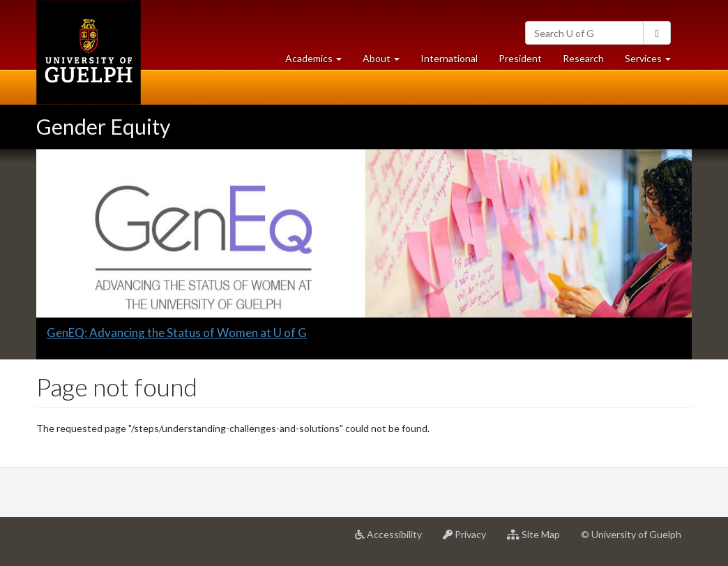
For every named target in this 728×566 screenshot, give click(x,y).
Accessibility (394, 539)
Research (589, 62)
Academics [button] (319, 62)
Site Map (539, 539)
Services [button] (653, 62)
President (520, 58)
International (449, 58)
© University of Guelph (631, 534)
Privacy (470, 539)
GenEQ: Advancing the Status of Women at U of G (177, 333)
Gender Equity (103, 126)
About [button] (386, 62)
